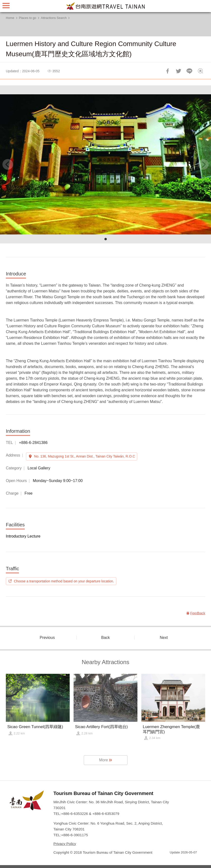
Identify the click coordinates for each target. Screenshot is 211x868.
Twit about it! (178, 71)
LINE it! (189, 71)
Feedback (200, 71)
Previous (47, 638)
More (103, 760)
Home (10, 18)
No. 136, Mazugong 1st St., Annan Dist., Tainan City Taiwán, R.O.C (84, 456)
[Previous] (8, 164)
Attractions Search (54, 18)
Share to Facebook (168, 71)
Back (106, 638)
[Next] (203, 164)
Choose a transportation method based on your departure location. (64, 581)
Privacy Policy (65, 844)
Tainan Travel (106, 6)
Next (164, 638)
